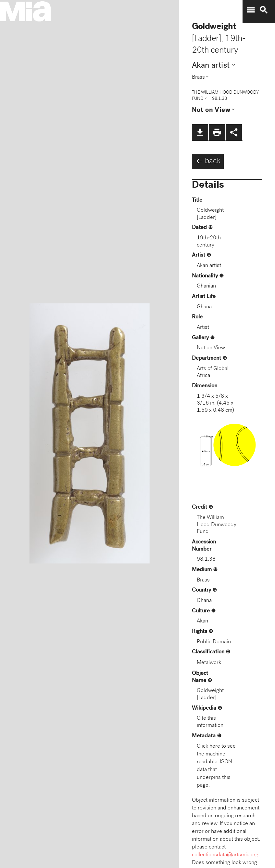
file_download (200, 132)
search (264, 10)
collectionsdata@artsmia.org (225, 855)
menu (251, 10)
